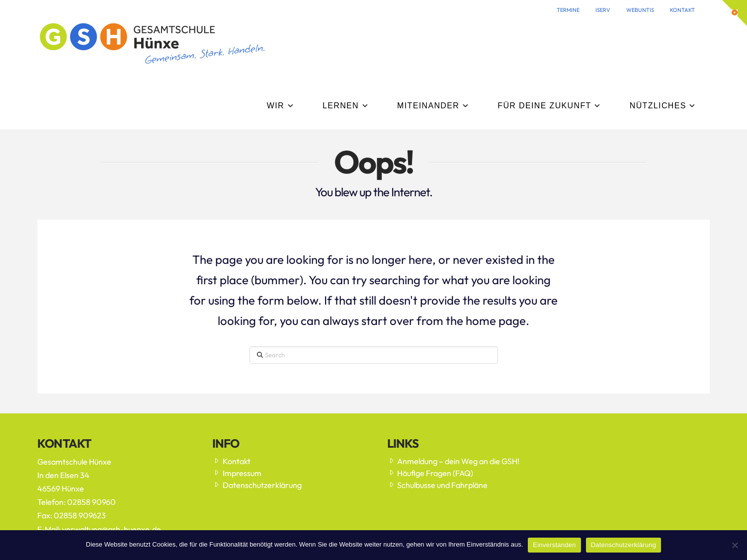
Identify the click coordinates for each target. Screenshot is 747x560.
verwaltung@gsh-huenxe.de (112, 529)
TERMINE (568, 10)
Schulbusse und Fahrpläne (438, 485)
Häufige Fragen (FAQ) (430, 473)
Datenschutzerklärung (257, 485)
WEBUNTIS (640, 10)
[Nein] (735, 545)
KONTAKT (682, 10)
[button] (735, 13)
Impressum (237, 473)
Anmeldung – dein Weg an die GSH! (454, 461)
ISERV (603, 10)
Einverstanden (554, 545)
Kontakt (231, 461)
